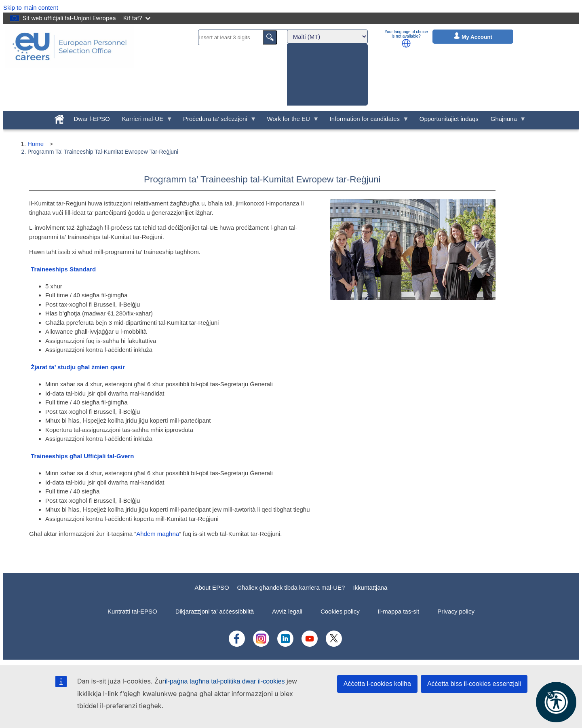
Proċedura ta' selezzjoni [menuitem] (217, 121)
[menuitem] (59, 118)
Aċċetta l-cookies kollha (377, 684)
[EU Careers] (70, 68)
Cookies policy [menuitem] (340, 611)
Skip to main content (31, 7)
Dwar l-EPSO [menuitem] (92, 119)
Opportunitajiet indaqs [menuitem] (449, 119)
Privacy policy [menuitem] (456, 611)
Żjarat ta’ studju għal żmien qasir (78, 367)
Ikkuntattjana (370, 587)
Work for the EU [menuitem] (290, 121)
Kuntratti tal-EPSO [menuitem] (132, 611)
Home (36, 144)
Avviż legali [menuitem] (287, 611)
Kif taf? (137, 18)
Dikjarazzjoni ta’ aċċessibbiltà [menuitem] (215, 611)
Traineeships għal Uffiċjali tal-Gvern (82, 456)
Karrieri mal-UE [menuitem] (144, 121)
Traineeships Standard (63, 269)
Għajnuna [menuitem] (505, 121)
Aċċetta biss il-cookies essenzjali (474, 684)
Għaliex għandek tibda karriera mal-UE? (291, 587)
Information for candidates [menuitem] (366, 121)
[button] (406, 43)
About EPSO (212, 587)
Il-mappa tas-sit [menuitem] (399, 611)
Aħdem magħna (158, 534)
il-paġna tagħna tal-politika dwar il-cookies (225, 681)
